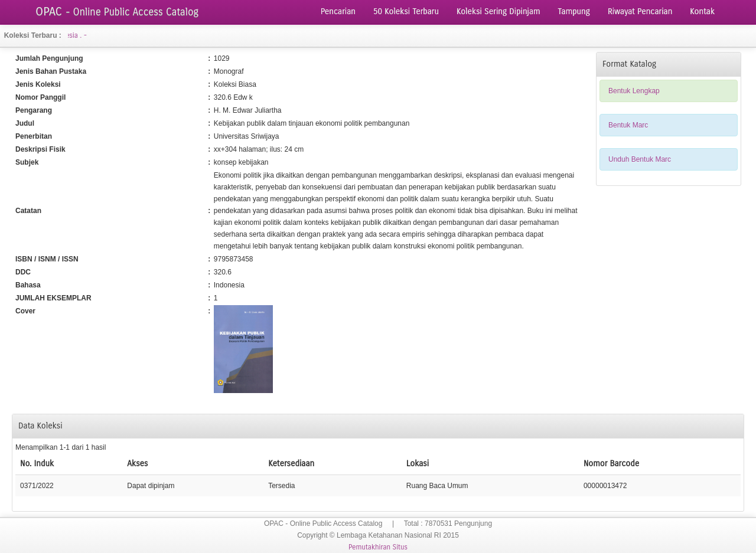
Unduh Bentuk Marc (640, 159)
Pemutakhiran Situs (378, 547)
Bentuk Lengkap (634, 91)
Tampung (574, 12)
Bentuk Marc (628, 125)
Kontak (702, 12)
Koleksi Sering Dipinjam (498, 12)
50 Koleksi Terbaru (406, 12)
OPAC (117, 12)
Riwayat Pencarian (640, 12)
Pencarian (338, 12)
